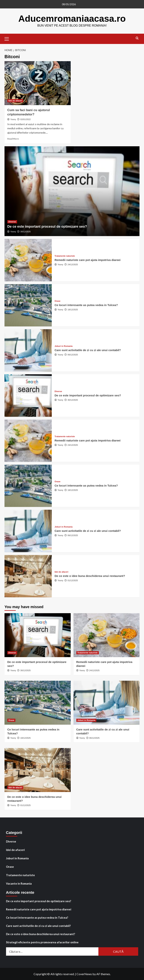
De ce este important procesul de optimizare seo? (47, 226)
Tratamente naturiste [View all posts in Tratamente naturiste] (65, 256)
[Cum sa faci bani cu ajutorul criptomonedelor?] (38, 83)
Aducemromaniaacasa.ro (72, 18)
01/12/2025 (73, 580)
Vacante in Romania (19, 883)
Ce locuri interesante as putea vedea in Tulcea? (86, 305)
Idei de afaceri (15, 850)
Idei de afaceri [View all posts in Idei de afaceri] (15, 100)
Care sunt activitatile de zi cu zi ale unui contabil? (88, 350)
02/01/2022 (25, 119)
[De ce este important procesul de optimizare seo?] (72, 191)
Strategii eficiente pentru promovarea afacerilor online (42, 942)
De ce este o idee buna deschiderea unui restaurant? (90, 576)
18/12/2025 (73, 309)
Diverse (11, 841)
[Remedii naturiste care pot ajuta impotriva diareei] (28, 260)
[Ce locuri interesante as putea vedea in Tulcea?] (28, 305)
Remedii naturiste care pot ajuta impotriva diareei (88, 260)
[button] (8, 38)
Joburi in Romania (17, 858)
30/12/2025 (25, 231)
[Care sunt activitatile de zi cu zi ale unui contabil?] (28, 350)
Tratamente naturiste (20, 875)
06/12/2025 (73, 354)
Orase (10, 866)
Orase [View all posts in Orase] (57, 301)
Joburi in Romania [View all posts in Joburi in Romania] (64, 346)
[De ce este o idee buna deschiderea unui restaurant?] (28, 576)
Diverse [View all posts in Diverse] (12, 221)
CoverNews (84, 974)
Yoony (13, 119)
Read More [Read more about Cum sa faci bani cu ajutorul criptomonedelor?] (13, 139)
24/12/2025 (73, 264)
